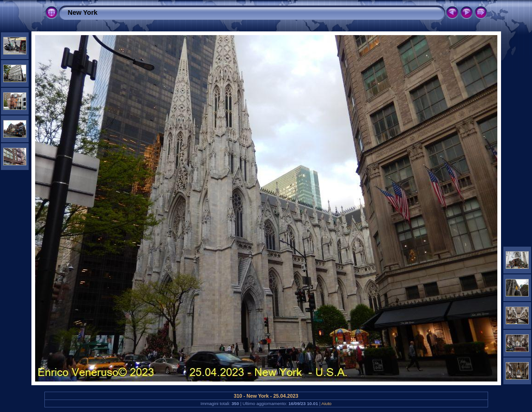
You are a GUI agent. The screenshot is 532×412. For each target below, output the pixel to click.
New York (83, 12)
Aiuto (326, 403)
